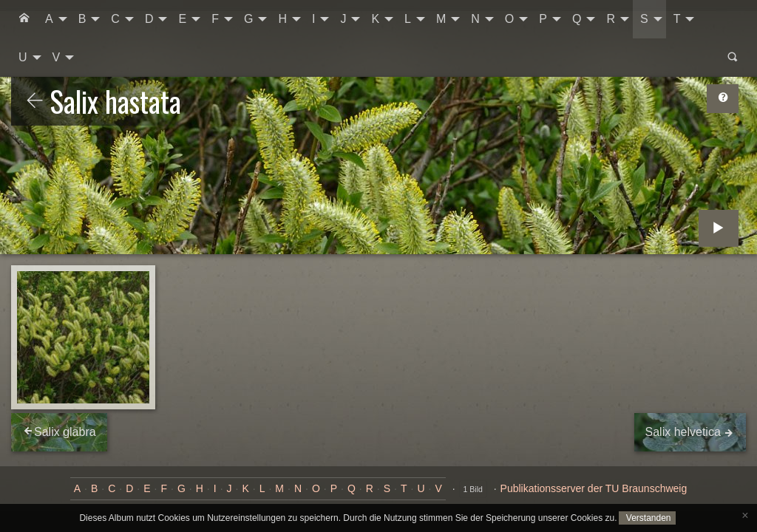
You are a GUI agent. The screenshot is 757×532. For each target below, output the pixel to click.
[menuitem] (24, 19)
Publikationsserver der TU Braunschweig (594, 488)
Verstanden (647, 518)
